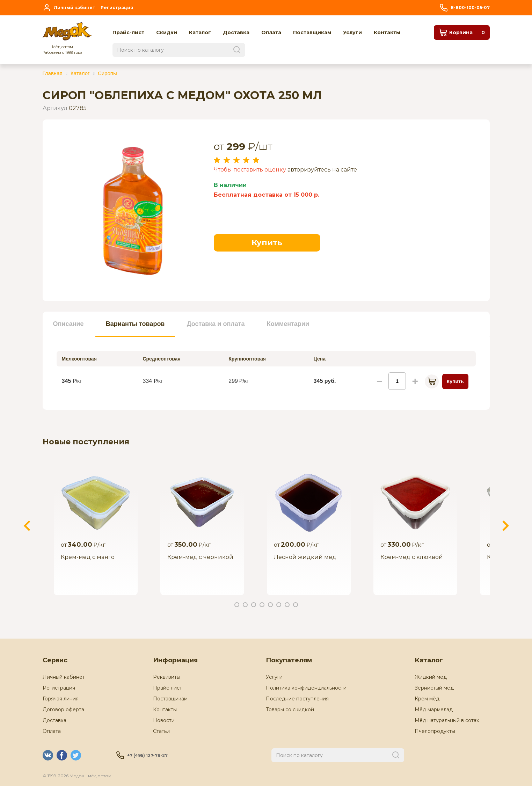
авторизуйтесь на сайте (322, 170)
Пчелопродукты (435, 731)
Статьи (161, 731)
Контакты (165, 709)
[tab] (68, 324)
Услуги (274, 677)
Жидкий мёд (431, 677)
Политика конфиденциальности (306, 688)
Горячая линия (61, 699)
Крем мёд (427, 699)
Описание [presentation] (68, 324)
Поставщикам (170, 699)
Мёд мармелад (434, 709)
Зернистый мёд (434, 688)
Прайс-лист (167, 688)
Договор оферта (63, 709)
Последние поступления (297, 699)
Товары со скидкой (290, 709)
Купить (267, 243)
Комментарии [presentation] (288, 324)
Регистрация (59, 688)
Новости (164, 720)
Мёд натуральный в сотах (447, 720)
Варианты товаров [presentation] (135, 324)
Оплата (52, 731)
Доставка (54, 720)
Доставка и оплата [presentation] (216, 324)
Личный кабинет (64, 677)
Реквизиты (167, 677)
